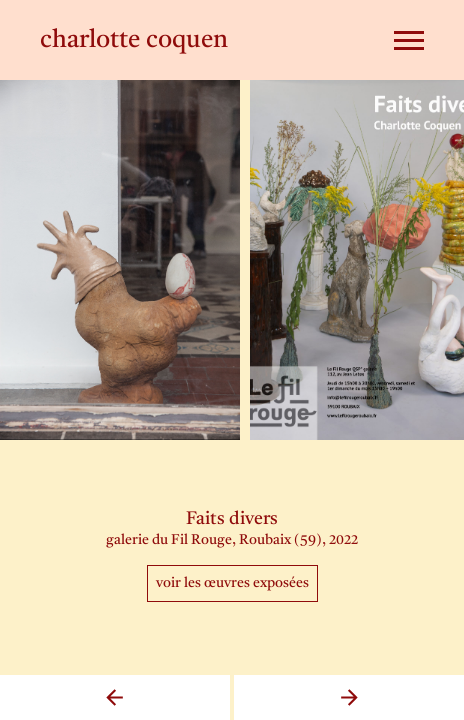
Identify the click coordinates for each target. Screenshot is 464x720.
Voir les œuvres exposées (232, 583)
